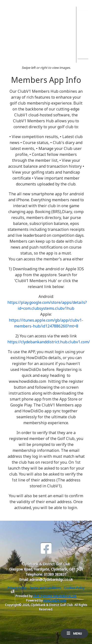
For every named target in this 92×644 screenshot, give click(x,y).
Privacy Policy (17, 588)
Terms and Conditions (45, 588)
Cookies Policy (74, 588)
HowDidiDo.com (55, 600)
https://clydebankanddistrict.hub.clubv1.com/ (49, 342)
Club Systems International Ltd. (55, 596)
